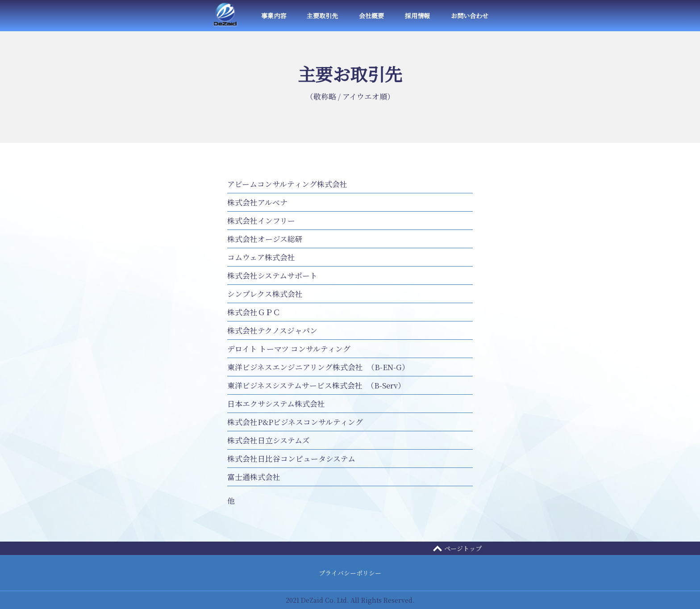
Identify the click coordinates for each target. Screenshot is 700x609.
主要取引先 (322, 16)
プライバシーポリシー (350, 573)
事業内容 (274, 16)
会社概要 (371, 16)
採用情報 (417, 16)
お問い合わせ (470, 16)
